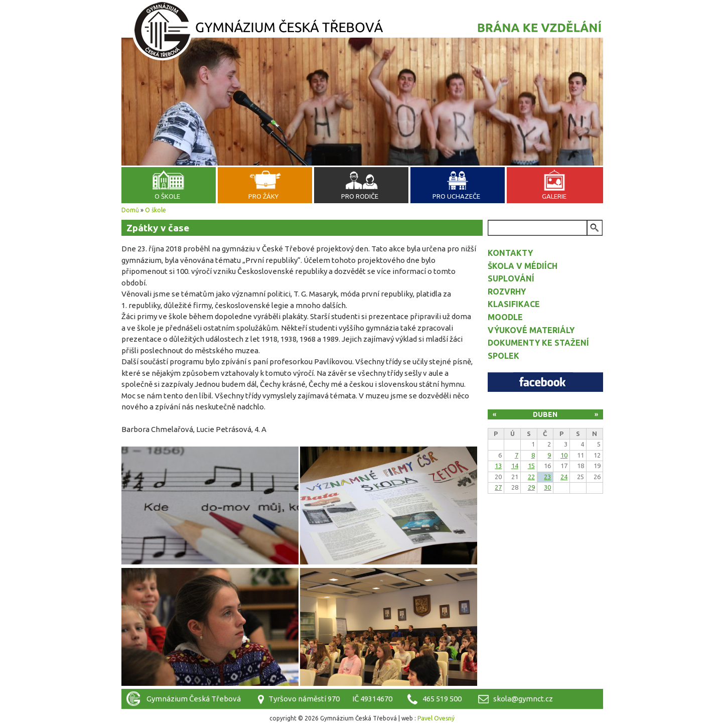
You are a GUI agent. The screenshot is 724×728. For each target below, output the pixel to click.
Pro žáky (263, 196)
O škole (167, 196)
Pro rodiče (360, 196)
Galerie (554, 196)
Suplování (511, 278)
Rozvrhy (507, 292)
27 (498, 487)
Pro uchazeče (456, 196)
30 (547, 487)
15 (531, 466)
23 (547, 477)
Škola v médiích (523, 266)
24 (564, 477)
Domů (130, 210)
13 (498, 466)
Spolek (503, 356)
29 (531, 487)
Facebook (545, 382)
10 (564, 455)
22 (531, 477)
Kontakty (510, 253)
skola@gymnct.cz (523, 699)
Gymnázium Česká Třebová (362, 33)
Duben (545, 414)
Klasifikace (514, 304)
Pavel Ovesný (436, 718)
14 (515, 466)
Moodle (505, 317)
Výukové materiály (531, 330)
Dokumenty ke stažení (538, 343)
